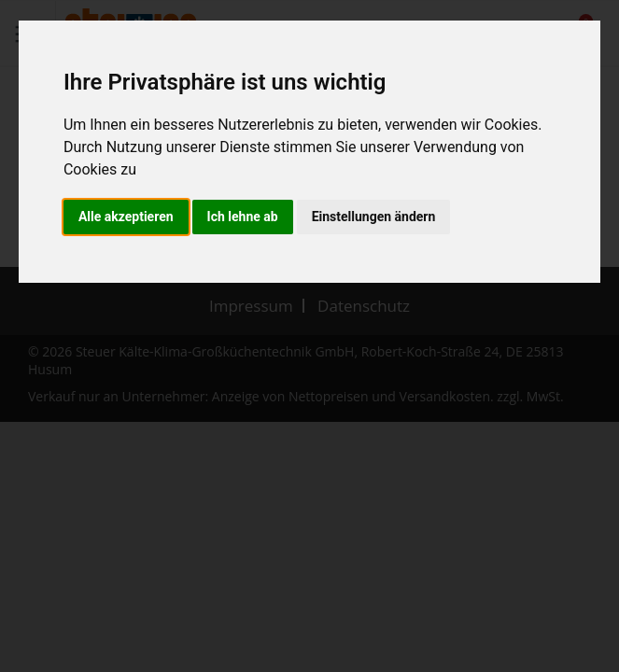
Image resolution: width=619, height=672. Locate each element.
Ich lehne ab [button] (243, 217)
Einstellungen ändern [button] (374, 217)
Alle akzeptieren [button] (126, 217)
